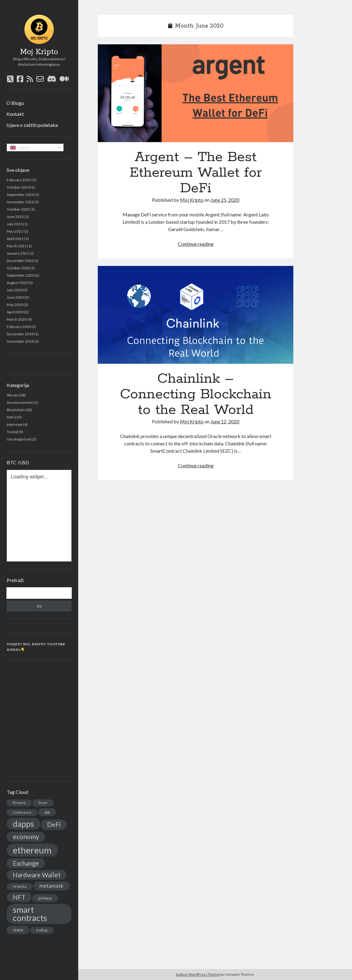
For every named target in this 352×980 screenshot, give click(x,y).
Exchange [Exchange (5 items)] (26, 863)
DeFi (11, 417)
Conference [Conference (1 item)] (22, 812)
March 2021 (17, 246)
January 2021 (18, 253)
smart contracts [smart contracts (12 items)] (30, 914)
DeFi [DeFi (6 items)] (54, 824)
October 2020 (18, 268)
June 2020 (15, 297)
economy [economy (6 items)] (26, 837)
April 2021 (15, 239)
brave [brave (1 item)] (43, 803)
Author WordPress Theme (198, 974)
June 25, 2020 (225, 200)
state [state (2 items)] (18, 930)
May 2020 (15, 305)
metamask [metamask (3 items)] (51, 886)
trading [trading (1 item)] (42, 930)
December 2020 (20, 261)
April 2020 (15, 312)
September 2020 (20, 275)
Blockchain (16, 410)
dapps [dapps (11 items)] (24, 824)
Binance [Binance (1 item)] (19, 803)
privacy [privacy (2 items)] (45, 898)
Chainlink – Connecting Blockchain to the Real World (196, 315)
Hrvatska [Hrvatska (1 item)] (20, 886)
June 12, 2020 (225, 421)
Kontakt (15, 114)
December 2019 (20, 334)
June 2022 (15, 217)
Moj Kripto (39, 52)
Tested (12, 432)
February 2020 (19, 327)
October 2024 (18, 187)
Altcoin (13, 395)
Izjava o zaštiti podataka (32, 125)
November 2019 (20, 341)
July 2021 (15, 224)
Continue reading (196, 244)
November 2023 (20, 202)
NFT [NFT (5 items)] (19, 897)
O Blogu (15, 103)
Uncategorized (19, 439)
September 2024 (20, 195)
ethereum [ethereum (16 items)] (32, 850)
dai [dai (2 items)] (47, 812)
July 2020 (15, 290)
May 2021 (15, 231)
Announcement (20, 402)
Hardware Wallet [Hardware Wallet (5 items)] (37, 875)
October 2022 (18, 209)
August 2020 (17, 283)
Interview (15, 424)
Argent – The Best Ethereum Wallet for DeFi (196, 93)
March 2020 (17, 319)
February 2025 (19, 180)
